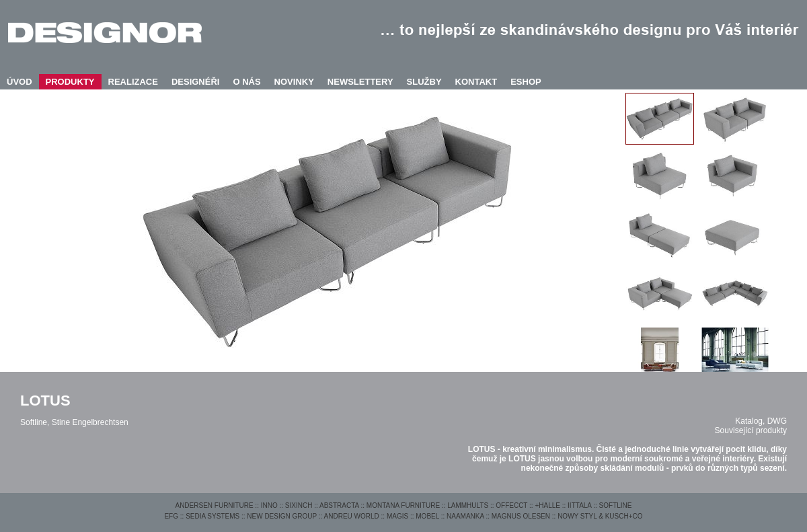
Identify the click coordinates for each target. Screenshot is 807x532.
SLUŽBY (424, 82)
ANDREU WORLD (352, 516)
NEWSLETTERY (360, 82)
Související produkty (751, 430)
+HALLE (547, 505)
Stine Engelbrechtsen (90, 422)
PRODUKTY (70, 82)
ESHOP (526, 82)
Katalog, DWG (761, 421)
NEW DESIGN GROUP (282, 516)
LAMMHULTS (468, 505)
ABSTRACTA (339, 505)
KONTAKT (476, 82)
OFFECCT (511, 505)
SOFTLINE (616, 505)
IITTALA (579, 505)
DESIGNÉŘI (196, 82)
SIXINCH (299, 505)
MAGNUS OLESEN (521, 516)
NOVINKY (294, 82)
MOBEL (427, 516)
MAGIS (397, 516)
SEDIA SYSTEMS (213, 516)
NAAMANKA (465, 516)
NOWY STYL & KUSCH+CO (600, 516)
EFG (171, 516)
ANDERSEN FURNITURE (214, 505)
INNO (269, 505)
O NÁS (246, 82)
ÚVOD (20, 82)
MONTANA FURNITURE (403, 505)
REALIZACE (133, 82)
